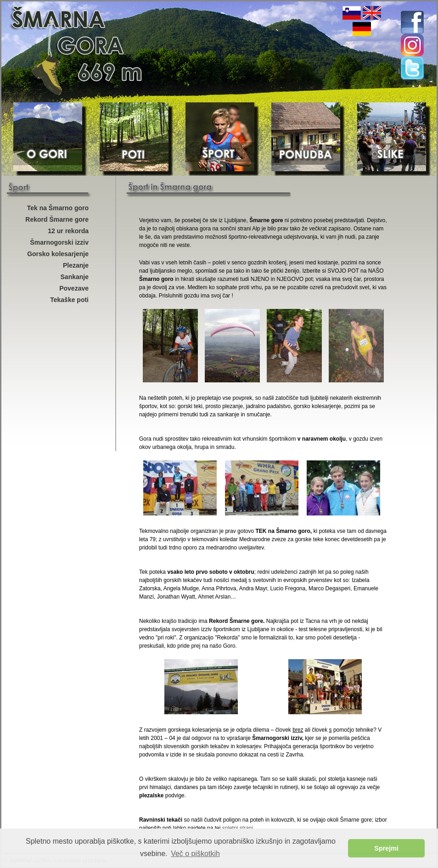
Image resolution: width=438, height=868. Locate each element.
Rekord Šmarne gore (57, 219)
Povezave (74, 288)
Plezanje (76, 265)
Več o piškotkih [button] (195, 854)
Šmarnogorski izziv (59, 242)
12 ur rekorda (68, 231)
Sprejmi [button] (386, 848)
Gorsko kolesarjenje (58, 254)
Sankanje (75, 277)
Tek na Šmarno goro (58, 208)
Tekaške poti (69, 300)
